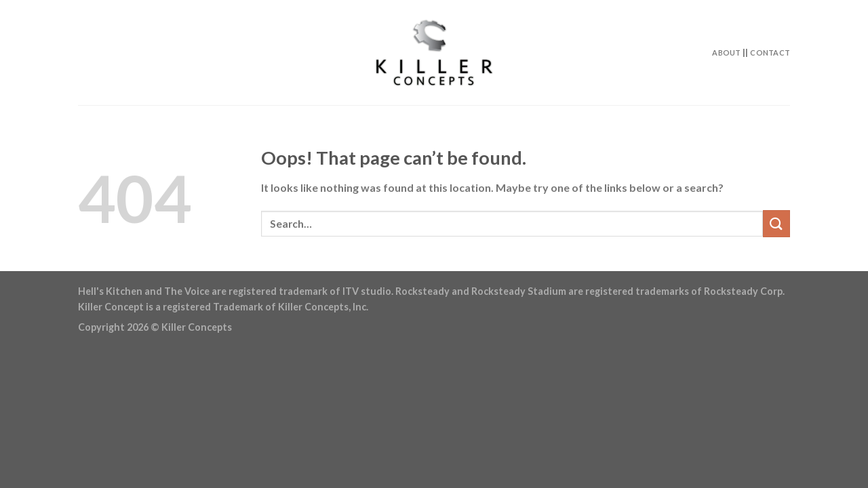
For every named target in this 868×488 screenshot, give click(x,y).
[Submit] (776, 223)
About (726, 53)
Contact (770, 53)
